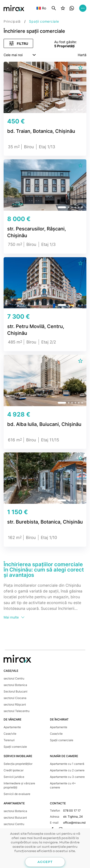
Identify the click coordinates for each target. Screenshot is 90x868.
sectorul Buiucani (15, 818)
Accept (45, 862)
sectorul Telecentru (17, 711)
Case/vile (10, 734)
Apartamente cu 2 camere (67, 770)
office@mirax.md (74, 823)
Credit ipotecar (14, 770)
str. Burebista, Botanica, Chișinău (45, 522)
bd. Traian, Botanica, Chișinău (41, 131)
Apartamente (12, 727)
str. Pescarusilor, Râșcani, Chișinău (37, 232)
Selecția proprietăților (18, 764)
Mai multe (14, 617)
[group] (45, 89)
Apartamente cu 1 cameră (67, 764)
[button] (62, 110)
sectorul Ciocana (15, 698)
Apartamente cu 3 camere (67, 777)
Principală (12, 21)
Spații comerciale (15, 747)
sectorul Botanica (15, 685)
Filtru (18, 43)
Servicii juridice (14, 777)
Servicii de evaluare (17, 794)
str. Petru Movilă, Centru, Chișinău (36, 330)
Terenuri (9, 740)
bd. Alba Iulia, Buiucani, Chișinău (44, 424)
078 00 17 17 (72, 811)
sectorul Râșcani (15, 704)
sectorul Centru (14, 678)
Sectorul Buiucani (15, 691)
